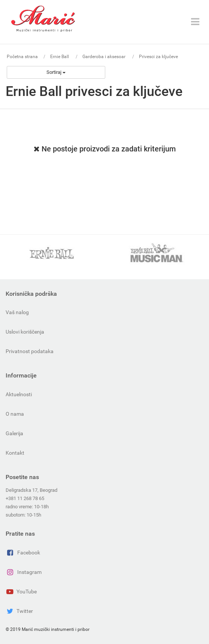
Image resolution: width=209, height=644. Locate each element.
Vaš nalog (17, 312)
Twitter (19, 611)
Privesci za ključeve (158, 57)
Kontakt (15, 453)
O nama (15, 414)
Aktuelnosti (19, 394)
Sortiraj (56, 72)
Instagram (24, 572)
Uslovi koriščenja (25, 332)
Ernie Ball (60, 57)
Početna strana (22, 57)
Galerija (14, 433)
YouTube (21, 592)
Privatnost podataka (30, 351)
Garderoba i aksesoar (104, 57)
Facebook (23, 553)
